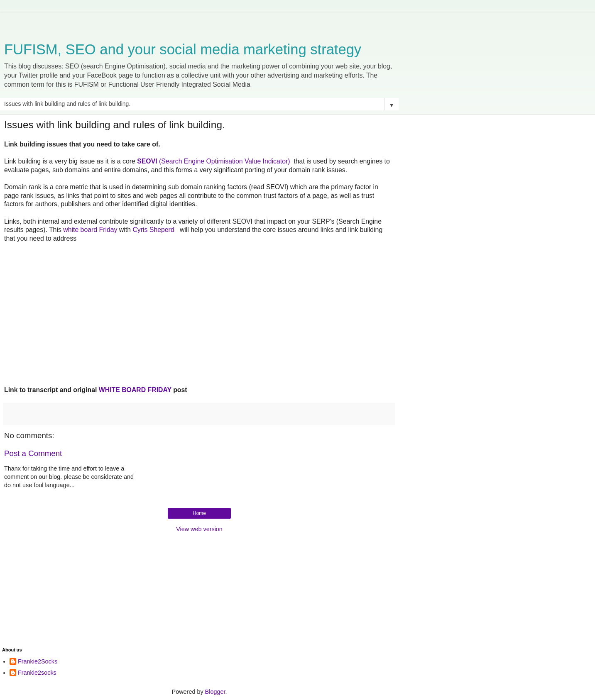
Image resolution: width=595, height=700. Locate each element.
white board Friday (90, 230)
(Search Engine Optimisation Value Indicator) (213, 161)
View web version (199, 529)
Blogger (215, 692)
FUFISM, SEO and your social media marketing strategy (183, 49)
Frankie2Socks (38, 661)
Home (199, 513)
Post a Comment (33, 453)
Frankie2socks (37, 673)
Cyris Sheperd (154, 230)
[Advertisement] (199, 23)
